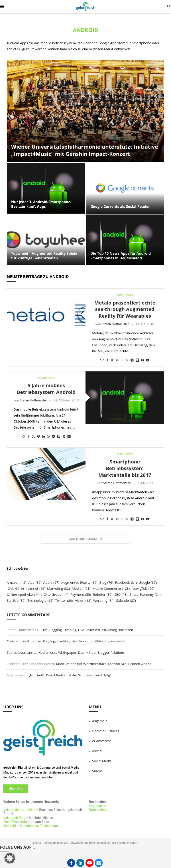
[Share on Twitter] (112, 360)
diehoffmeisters (15, 822)
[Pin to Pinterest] (117, 360)
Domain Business (106, 731)
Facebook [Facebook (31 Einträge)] (126, 582)
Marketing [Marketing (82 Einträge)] (59, 588)
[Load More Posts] (85, 539)
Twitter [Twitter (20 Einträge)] (64, 600)
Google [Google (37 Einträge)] (148, 582)
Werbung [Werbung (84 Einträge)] (104, 600)
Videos (97, 771)
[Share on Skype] (142, 360)
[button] (10, 858)
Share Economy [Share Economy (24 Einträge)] (145, 594)
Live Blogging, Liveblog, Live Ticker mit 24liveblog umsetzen (87, 630)
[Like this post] (102, 360)
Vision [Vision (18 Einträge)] (83, 600)
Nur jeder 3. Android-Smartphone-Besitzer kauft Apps (41, 204)
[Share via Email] (148, 360)
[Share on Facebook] (107, 360)
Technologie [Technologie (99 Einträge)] (40, 600)
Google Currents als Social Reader (120, 206)
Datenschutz (98, 810)
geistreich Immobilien (19, 810)
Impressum (97, 806)
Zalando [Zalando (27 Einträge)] (126, 600)
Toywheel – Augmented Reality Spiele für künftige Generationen (44, 256)
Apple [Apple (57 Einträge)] (51, 582)
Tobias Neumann (20, 652)
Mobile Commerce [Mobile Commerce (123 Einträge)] (111, 588)
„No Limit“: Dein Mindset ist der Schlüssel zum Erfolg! (70, 675)
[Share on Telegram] (132, 360)
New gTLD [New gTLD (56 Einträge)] (143, 588)
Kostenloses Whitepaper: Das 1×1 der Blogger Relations (82, 652)
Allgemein (100, 721)
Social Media (102, 761)
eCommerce (102, 741)
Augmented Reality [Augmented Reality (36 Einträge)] (79, 582)
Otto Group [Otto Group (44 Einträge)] (56, 594)
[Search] (169, 7)
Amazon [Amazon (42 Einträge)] (16, 582)
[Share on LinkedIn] (122, 360)
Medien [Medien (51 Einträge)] (81, 588)
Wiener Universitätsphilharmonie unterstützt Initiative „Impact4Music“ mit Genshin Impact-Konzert (85, 150)
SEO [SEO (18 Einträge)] (121, 594)
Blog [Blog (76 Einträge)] (106, 582)
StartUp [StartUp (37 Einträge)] (16, 600)
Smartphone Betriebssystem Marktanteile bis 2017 (125, 468)
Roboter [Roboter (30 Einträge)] (103, 594)
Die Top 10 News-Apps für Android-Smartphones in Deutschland (121, 256)
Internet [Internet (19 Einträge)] (36, 588)
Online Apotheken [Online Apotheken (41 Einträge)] (24, 594)
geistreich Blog (14, 818)
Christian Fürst (18, 641)
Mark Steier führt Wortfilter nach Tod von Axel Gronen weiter (103, 664)
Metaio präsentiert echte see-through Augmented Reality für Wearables (125, 309)
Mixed (97, 751)
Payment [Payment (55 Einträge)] (81, 594)
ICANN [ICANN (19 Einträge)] (15, 588)
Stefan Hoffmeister (115, 324)
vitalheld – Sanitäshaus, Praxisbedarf (31, 826)
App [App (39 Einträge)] (35, 582)
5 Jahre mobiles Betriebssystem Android (46, 389)
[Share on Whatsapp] (127, 360)
